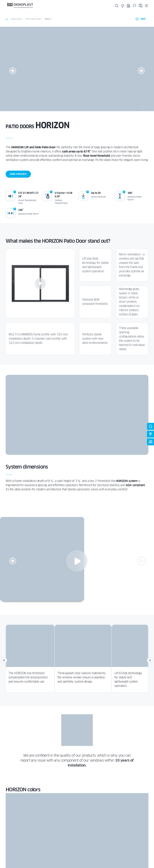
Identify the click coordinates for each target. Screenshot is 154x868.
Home (7, 19)
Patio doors (16, 19)
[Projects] (129, 6)
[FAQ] (140, 6)
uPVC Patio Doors (33, 19)
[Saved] (135, 6)
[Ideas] (123, 6)
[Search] (117, 6)
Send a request (18, 174)
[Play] (40, 284)
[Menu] (146, 6)
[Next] (141, 71)
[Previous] (13, 71)
